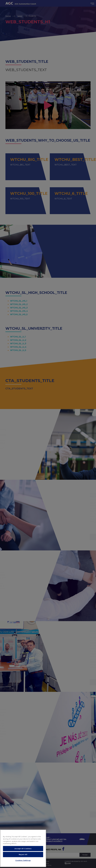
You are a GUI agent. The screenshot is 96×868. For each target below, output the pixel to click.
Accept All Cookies (23, 857)
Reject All (23, 863)
